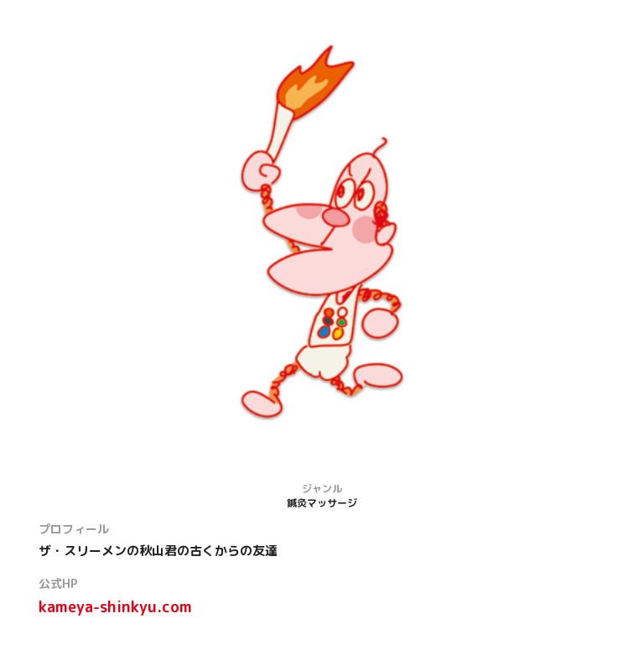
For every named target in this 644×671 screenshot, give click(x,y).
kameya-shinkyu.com (115, 607)
